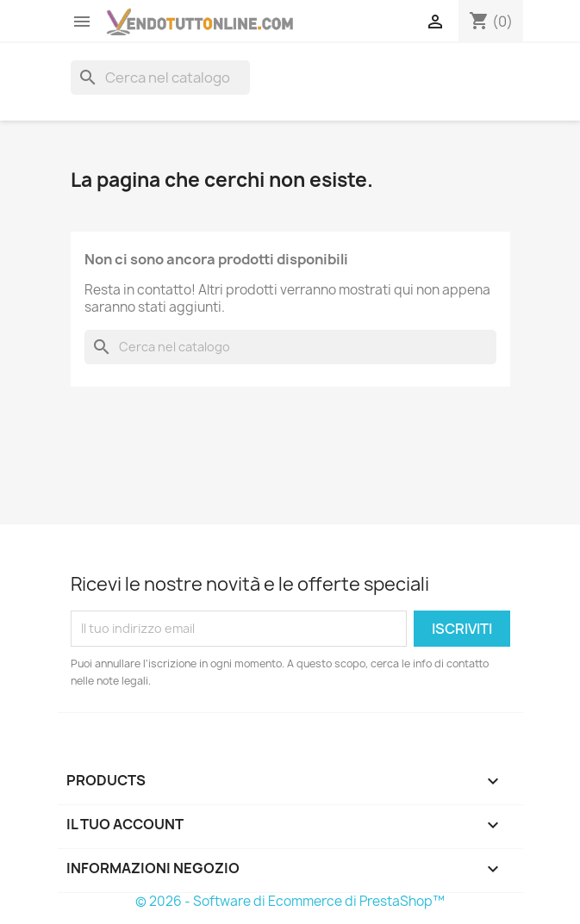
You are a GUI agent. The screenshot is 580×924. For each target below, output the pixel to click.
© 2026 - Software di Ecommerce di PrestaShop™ (290, 901)
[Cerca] (160, 78)
